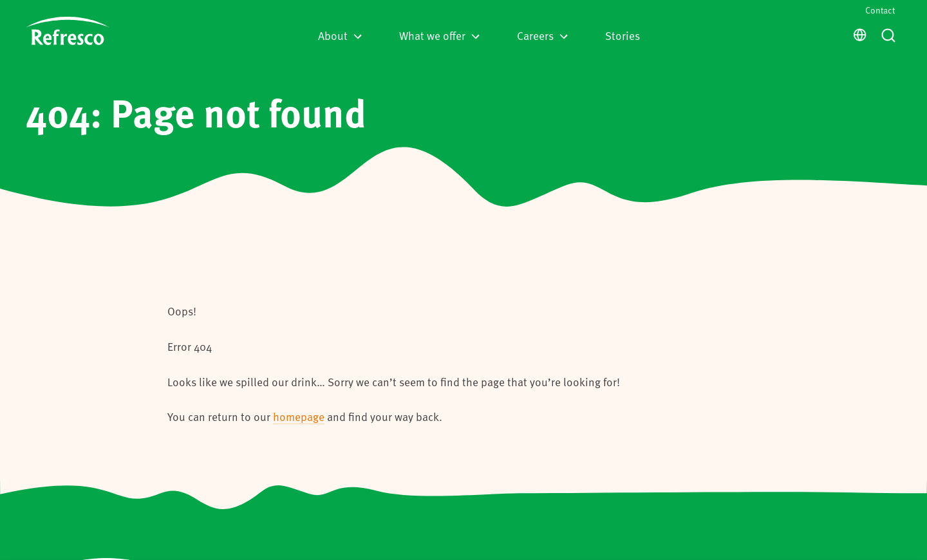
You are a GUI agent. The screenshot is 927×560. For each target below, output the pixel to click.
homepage (299, 416)
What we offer (439, 35)
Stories (623, 35)
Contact (880, 10)
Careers (542, 35)
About (340, 35)
